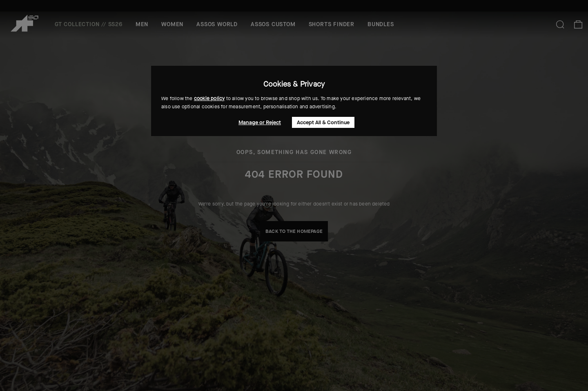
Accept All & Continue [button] (323, 122)
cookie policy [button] (209, 98)
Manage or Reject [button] (260, 122)
